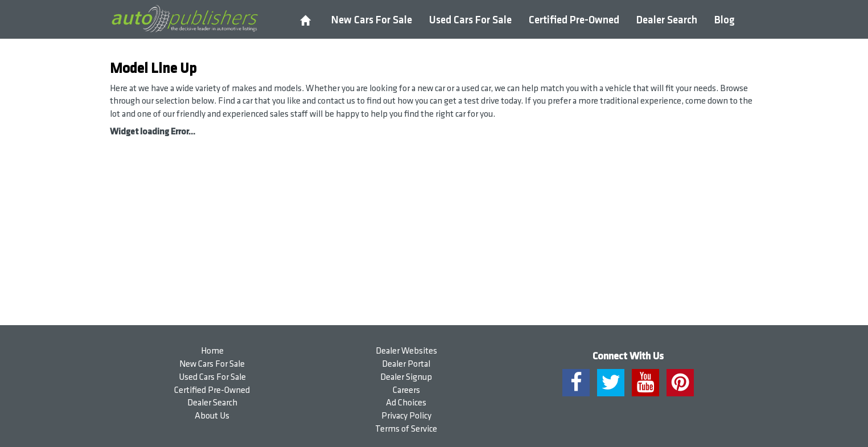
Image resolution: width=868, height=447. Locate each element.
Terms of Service (406, 429)
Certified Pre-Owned (574, 20)
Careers (406, 390)
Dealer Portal (406, 364)
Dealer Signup (406, 377)
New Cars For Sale (372, 20)
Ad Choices (406, 403)
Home (212, 351)
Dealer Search (667, 20)
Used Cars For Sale (470, 20)
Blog (725, 20)
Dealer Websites (406, 351)
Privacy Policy (406, 416)
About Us (212, 416)
